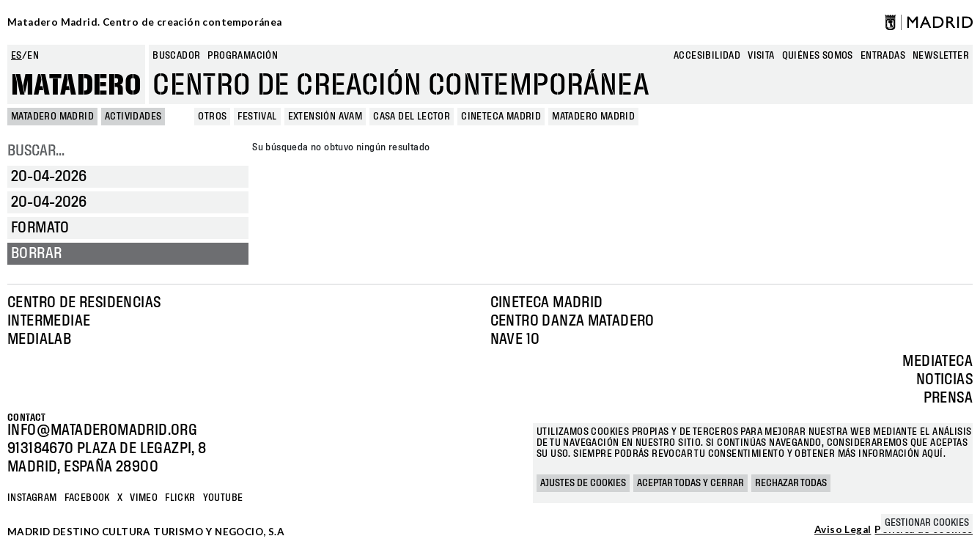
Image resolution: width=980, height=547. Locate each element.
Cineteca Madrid (547, 303)
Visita (761, 56)
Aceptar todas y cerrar (690, 483)
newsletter (941, 56)
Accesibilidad (707, 56)
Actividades (133, 117)
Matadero (76, 86)
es (16, 56)
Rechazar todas (791, 483)
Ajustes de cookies (583, 483)
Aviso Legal (843, 530)
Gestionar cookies (927, 523)
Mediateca (937, 361)
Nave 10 (515, 339)
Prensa (948, 398)
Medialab (39, 339)
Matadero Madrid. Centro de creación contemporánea (145, 22)
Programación (243, 56)
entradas (883, 56)
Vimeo (144, 498)
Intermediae (49, 321)
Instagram (32, 498)
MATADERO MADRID (52, 117)
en (33, 56)
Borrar (36, 254)
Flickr (180, 498)
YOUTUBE (223, 498)
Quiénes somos (818, 56)
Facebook (87, 498)
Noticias (944, 380)
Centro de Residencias (84, 303)
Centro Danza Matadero (572, 321)
